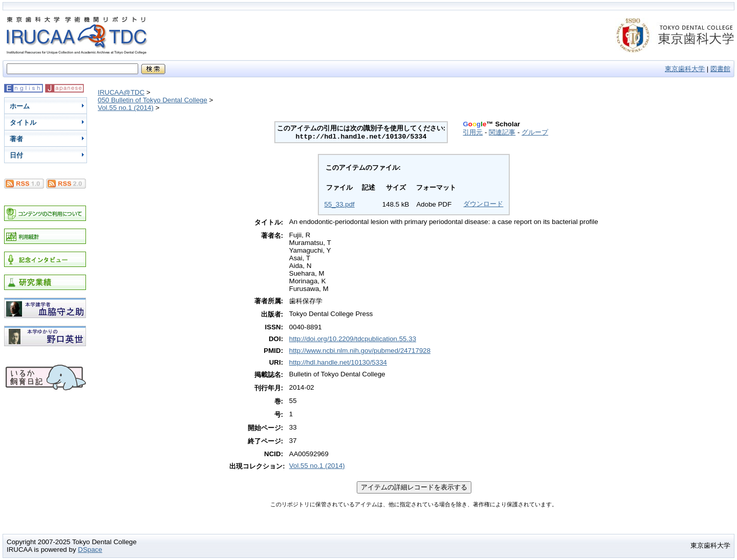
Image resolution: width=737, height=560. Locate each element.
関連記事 (502, 132)
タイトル (23, 122)
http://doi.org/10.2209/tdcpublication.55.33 (353, 339)
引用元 (473, 132)
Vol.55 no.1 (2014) (126, 108)
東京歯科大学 (685, 69)
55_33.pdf (340, 204)
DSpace (90, 550)
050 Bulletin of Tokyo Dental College (153, 100)
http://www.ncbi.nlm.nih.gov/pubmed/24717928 (360, 351)
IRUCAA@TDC (121, 92)
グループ (535, 132)
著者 (16, 139)
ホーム (20, 106)
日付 (16, 155)
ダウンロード (483, 204)
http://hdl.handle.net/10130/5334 (338, 362)
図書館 (720, 69)
